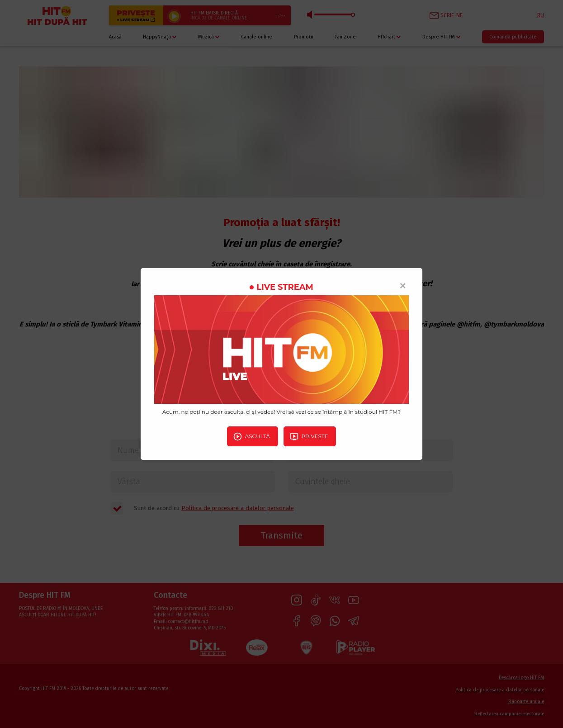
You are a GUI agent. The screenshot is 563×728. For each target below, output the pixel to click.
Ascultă (251, 437)
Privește (309, 437)
